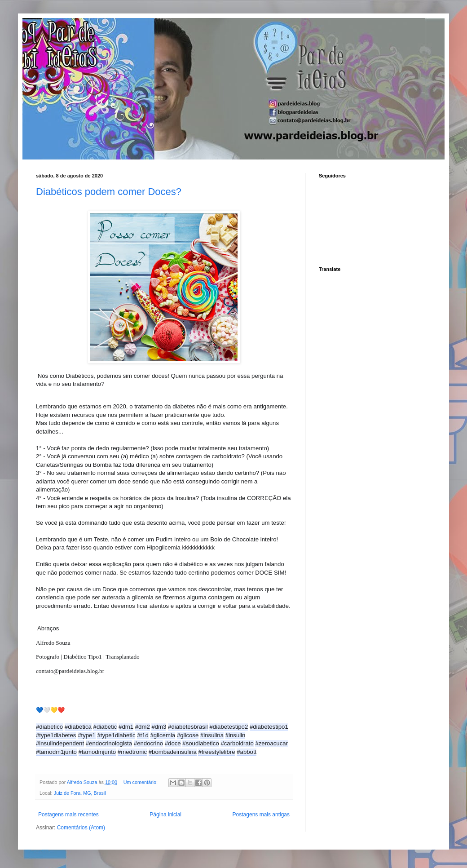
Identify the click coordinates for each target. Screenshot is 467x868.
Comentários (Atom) (81, 828)
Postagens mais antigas (261, 815)
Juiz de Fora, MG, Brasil (80, 793)
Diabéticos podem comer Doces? (109, 192)
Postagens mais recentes (68, 815)
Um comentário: (141, 782)
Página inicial (165, 815)
